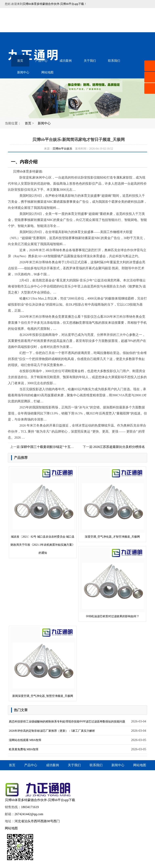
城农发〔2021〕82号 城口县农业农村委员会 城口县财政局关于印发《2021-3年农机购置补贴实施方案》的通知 (43, 511)
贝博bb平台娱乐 (62, 149)
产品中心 (41, 61)
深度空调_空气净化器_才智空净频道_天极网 (112, 503)
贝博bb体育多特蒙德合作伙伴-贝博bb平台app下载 (53, 4)
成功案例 (66, 61)
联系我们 (114, 61)
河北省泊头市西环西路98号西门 (37, 821)
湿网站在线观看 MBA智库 (25, 740)
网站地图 (47, 72)
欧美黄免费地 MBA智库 (24, 749)
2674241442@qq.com (29, 814)
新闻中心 (23, 72)
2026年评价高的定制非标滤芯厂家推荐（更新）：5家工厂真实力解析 (52, 731)
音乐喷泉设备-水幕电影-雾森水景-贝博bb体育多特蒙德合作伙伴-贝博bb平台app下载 (38, 20)
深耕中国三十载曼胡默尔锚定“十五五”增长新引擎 (56, 447)
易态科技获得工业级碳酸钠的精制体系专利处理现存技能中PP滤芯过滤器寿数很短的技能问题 (67, 722)
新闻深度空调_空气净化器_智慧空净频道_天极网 (43, 662)
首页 (20, 61)
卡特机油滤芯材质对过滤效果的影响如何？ (112, 583)
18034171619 (30, 807)
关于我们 (90, 61)
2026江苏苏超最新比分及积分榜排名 (119, 447)
